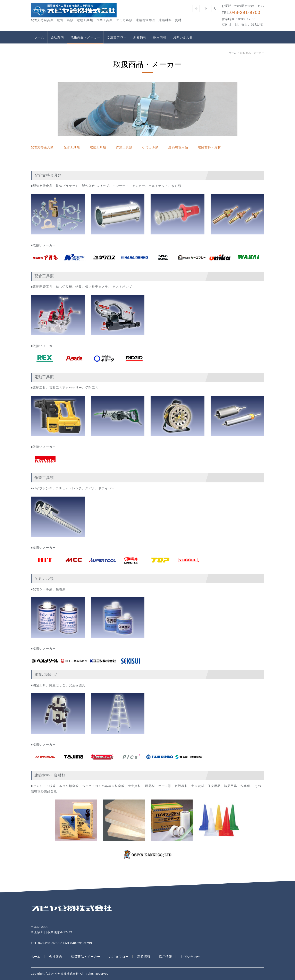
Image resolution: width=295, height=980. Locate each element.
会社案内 (57, 37)
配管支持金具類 (42, 147)
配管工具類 (72, 147)
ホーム (39, 37)
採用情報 (160, 37)
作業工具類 (124, 147)
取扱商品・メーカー (85, 37)
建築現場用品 (178, 147)
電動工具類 (98, 147)
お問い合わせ (183, 37)
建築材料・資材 (209, 147)
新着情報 (140, 37)
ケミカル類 (150, 147)
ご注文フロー (117, 37)
